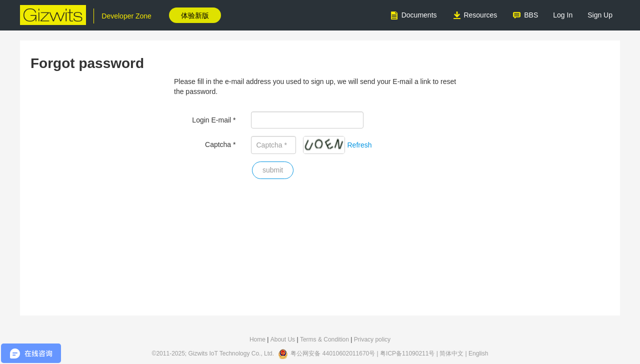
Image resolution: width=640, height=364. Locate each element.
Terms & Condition (324, 339)
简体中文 (451, 354)
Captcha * (220, 144)
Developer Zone (126, 16)
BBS (525, 15)
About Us (283, 339)
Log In (563, 15)
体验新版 (195, 15)
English (478, 354)
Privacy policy (372, 339)
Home (257, 339)
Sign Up (600, 15)
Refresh (360, 145)
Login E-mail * (214, 120)
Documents (413, 15)
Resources (475, 15)
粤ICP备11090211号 (407, 354)
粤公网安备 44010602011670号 (333, 354)
